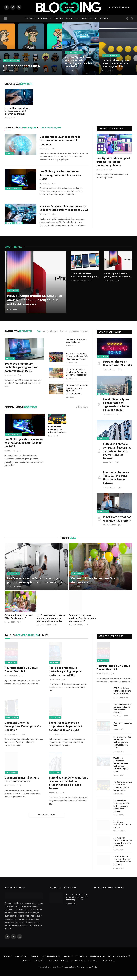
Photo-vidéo (14, 577)
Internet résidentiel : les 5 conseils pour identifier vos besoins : (123, 712)
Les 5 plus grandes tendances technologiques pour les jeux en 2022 (61, 175)
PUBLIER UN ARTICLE (120, 7)
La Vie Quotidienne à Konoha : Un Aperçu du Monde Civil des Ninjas (76, 376)
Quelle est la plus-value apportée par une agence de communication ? (77, 393)
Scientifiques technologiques (33, 128)
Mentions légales (84, 971)
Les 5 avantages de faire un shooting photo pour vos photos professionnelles (35, 584)
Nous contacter (70, 971)
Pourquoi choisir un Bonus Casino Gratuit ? (117, 367)
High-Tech (18, 335)
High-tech (44, 18)
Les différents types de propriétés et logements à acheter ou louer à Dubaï (116, 409)
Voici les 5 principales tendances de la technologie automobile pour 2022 (79, 62)
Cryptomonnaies (12, 61)
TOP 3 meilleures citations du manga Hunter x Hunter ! (122, 695)
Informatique (74, 335)
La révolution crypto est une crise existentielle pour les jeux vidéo (116, 63)
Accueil (8, 960)
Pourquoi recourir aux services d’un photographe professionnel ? (83, 622)
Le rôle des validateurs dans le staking (76, 345)
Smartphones (12, 721)
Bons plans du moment (110, 336)
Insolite (86, 18)
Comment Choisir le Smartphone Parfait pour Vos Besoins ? (84, 279)
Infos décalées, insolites (111, 129)
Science (29, 18)
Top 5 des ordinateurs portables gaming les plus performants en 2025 (21, 371)
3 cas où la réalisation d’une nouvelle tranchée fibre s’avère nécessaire (77, 360)
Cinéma (58, 18)
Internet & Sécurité (50, 335)
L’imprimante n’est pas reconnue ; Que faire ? (117, 523)
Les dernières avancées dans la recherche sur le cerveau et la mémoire (60, 141)
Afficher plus (82, 411)
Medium (95, 971)
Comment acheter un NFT (24, 66)
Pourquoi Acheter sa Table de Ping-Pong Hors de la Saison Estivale (116, 481)
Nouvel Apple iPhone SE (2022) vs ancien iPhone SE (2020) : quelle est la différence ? (34, 304)
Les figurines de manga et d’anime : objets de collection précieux (113, 162)
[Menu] (6, 19)
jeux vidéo (21, 411)
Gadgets (64, 335)
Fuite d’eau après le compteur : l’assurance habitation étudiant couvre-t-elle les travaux (117, 455)
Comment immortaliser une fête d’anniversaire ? (93, 584)
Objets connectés (74, 53)
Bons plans (102, 18)
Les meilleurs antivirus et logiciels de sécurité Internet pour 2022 (18, 111)
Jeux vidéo (71, 18)
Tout (39, 335)
